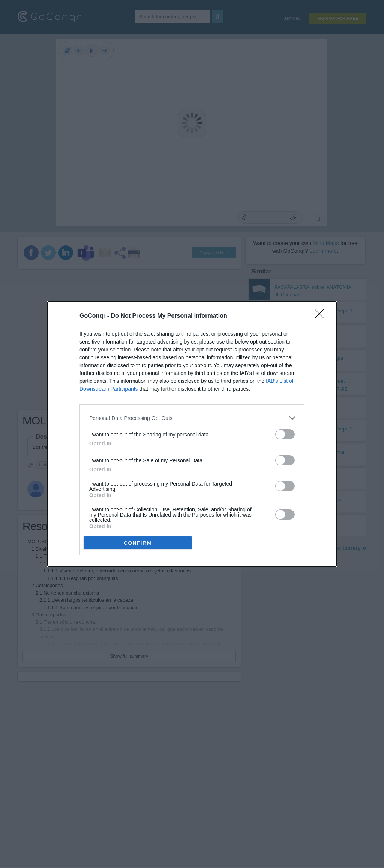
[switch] (285, 434)
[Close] (322, 316)
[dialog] (192, 434)
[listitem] (192, 418)
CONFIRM (138, 543)
